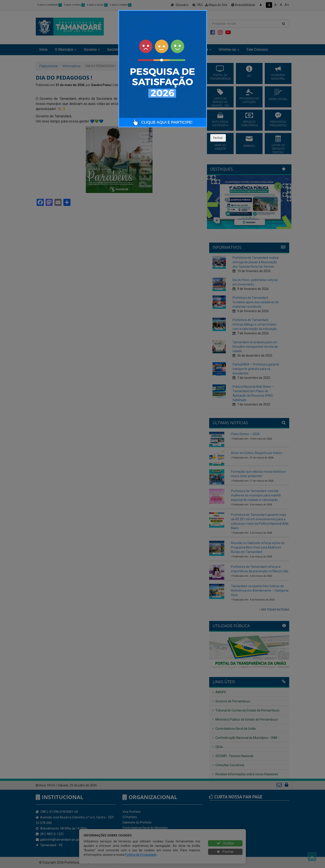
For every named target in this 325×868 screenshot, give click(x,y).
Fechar (218, 138)
